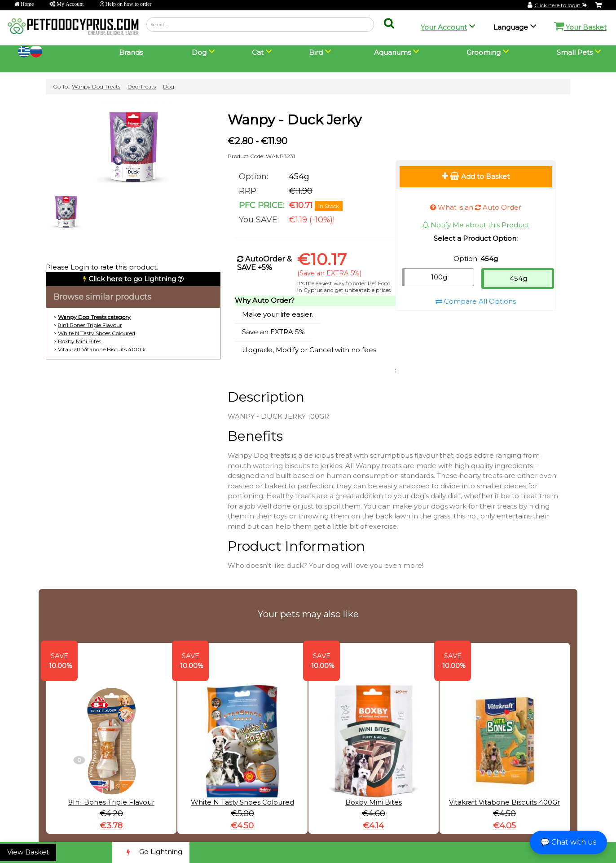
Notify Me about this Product (476, 225)
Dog (169, 86)
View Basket (28, 852)
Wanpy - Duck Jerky (295, 120)
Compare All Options (476, 301)
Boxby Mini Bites (79, 341)
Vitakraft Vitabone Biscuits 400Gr (102, 349)
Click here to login (561, 5)
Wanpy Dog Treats (96, 86)
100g (439, 277)
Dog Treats (142, 86)
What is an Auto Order (476, 207)
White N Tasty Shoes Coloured (97, 333)
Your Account (444, 27)
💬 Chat (568, 842)
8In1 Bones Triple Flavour (90, 325)
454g (518, 278)
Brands (131, 52)
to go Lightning (132, 279)
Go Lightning (151, 852)
